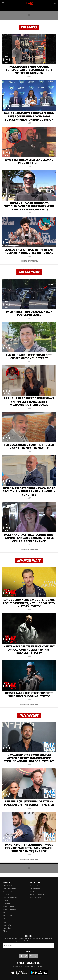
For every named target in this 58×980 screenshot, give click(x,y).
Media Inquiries (35, 898)
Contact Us (34, 885)
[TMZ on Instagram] (36, 956)
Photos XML (7, 928)
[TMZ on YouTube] (31, 956)
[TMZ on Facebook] (21, 956)
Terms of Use (7, 892)
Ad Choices (6, 895)
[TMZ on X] (26, 956)
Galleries (5, 919)
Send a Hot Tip (35, 888)
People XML (7, 925)
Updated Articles (8, 907)
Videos (5, 931)
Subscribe (52, 946)
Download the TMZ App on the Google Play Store (39, 973)
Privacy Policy (31, 941)
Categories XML (8, 916)
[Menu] (3, 3)
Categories (6, 913)
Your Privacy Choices (10, 898)
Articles (5, 901)
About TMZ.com (8, 885)
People (5, 922)
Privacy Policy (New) (9, 888)
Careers (33, 892)
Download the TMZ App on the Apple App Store (19, 973)
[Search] (55, 3)
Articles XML (7, 904)
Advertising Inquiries (37, 895)
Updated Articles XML (10, 910)
